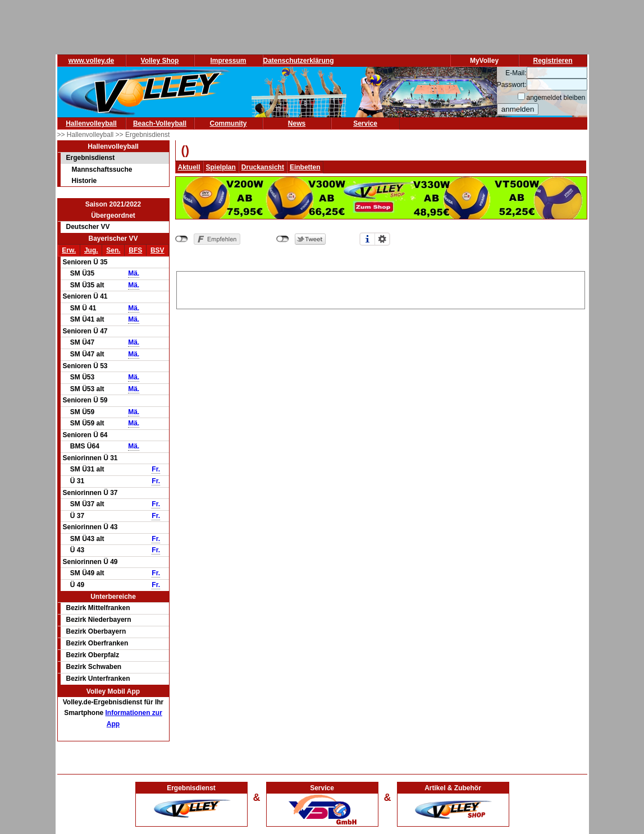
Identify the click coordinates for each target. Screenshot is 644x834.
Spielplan (221, 167)
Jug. (91, 250)
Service (365, 123)
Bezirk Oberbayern (96, 631)
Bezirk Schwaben (94, 667)
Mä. (134, 273)
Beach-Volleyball (160, 123)
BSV (157, 250)
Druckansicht (263, 167)
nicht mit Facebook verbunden (182, 239)
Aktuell (189, 167)
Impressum (228, 61)
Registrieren (552, 61)
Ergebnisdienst (91, 158)
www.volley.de (91, 61)
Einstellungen (382, 239)
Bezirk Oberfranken (97, 643)
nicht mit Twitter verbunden (283, 239)
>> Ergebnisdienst (143, 135)
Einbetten (305, 167)
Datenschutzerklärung (299, 61)
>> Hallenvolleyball (86, 135)
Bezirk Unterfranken (98, 679)
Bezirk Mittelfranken (98, 608)
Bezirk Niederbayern (99, 620)
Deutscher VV (88, 227)
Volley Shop (160, 61)
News (297, 123)
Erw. (69, 250)
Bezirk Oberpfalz (93, 655)
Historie (85, 181)
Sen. (113, 250)
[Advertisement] (381, 288)
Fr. (156, 469)
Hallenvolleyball (91, 123)
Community (229, 123)
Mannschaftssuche (102, 169)
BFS (135, 250)
